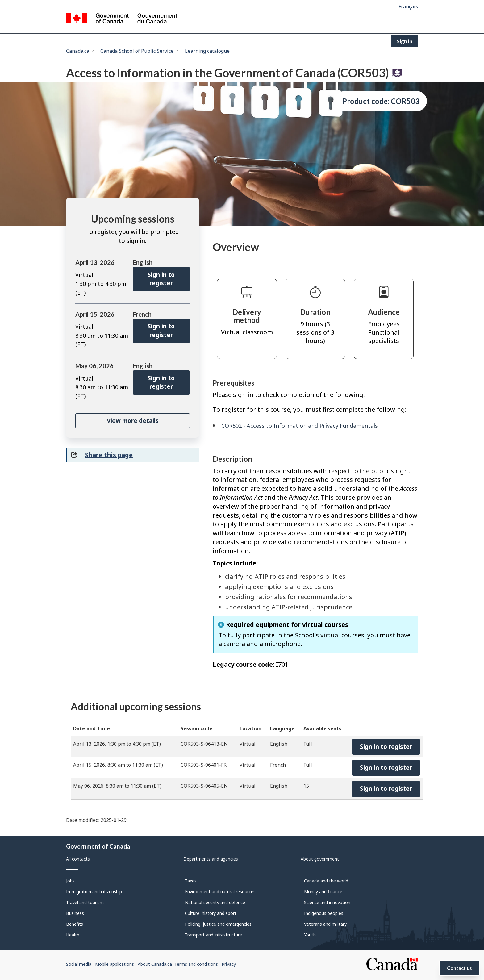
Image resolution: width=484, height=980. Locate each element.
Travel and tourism (85, 902)
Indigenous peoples (324, 913)
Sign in (405, 41)
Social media (79, 964)
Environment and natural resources (220, 892)
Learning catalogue (207, 51)
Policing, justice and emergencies (218, 924)
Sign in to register (161, 279)
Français (408, 6)
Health (73, 935)
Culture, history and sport (211, 913)
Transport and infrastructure (213, 935)
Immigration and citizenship (94, 892)
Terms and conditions (196, 964)
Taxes (191, 881)
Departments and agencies (211, 859)
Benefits (75, 924)
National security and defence (215, 902)
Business (75, 913)
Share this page (109, 455)
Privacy (229, 964)
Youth (310, 935)
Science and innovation (327, 902)
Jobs (70, 881)
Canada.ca (78, 51)
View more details (133, 421)
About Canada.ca (155, 964)
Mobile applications (115, 964)
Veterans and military (325, 924)
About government (320, 859)
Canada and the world (326, 881)
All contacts (78, 859)
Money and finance (323, 892)
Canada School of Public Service (137, 51)
